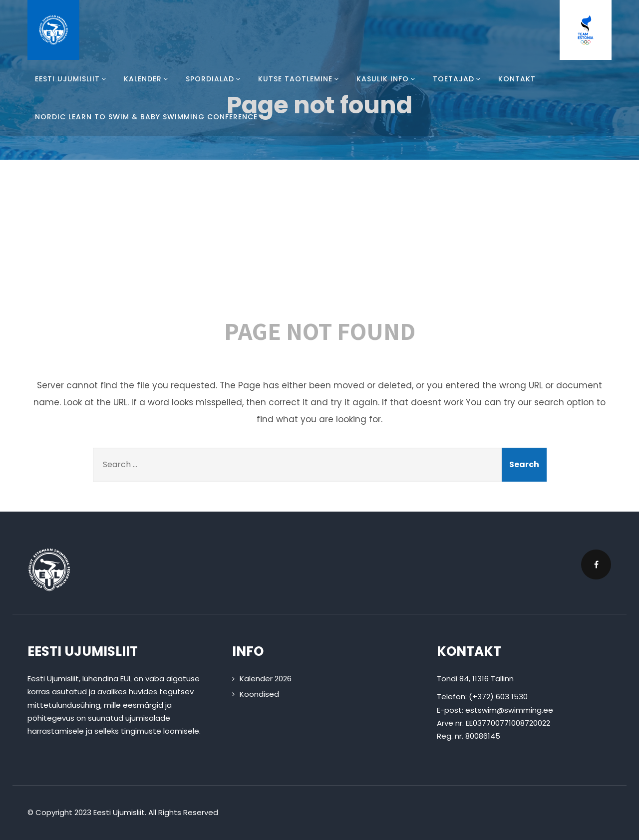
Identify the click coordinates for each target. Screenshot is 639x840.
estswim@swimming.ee (509, 710)
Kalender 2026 (266, 679)
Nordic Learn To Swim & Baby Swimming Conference (146, 117)
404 (319, 245)
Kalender (147, 79)
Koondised (259, 694)
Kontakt (517, 79)
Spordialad (214, 79)
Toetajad (458, 79)
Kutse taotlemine (300, 79)
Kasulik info (387, 79)
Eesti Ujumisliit (72, 79)
